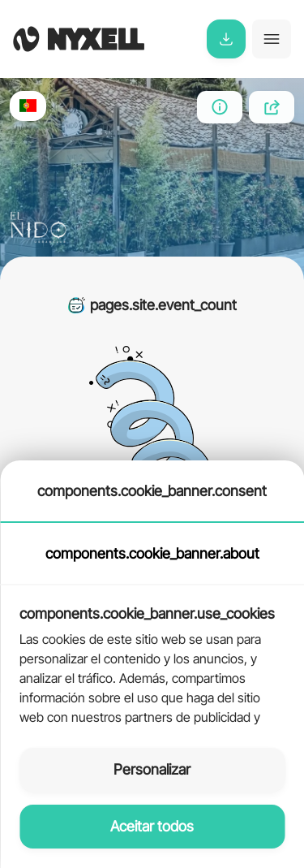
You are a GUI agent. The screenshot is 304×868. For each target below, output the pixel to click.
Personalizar (152, 769)
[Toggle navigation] (272, 39)
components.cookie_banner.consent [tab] (152, 491)
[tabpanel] (152, 657)
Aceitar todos (152, 826)
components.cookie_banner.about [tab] (152, 553)
